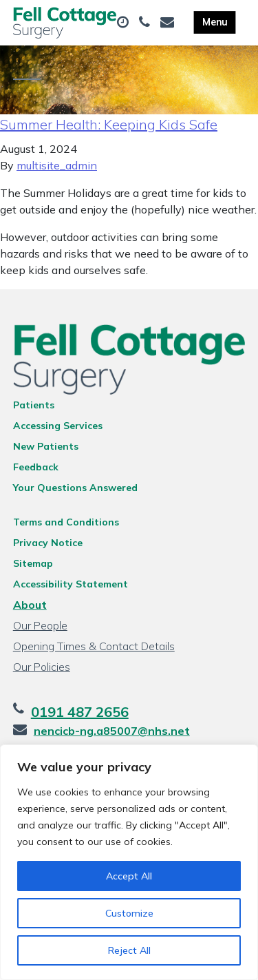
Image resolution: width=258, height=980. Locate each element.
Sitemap (33, 563)
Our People (40, 625)
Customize (129, 913)
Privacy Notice (48, 543)
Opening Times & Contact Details (94, 646)
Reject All (129, 950)
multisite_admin (57, 165)
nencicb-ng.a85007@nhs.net (112, 731)
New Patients (46, 446)
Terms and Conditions (66, 522)
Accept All (129, 876)
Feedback (36, 467)
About (30, 605)
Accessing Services (58, 426)
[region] (129, 862)
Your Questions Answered (75, 488)
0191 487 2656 (80, 712)
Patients (34, 405)
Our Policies (42, 667)
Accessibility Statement (71, 584)
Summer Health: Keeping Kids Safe (109, 124)
